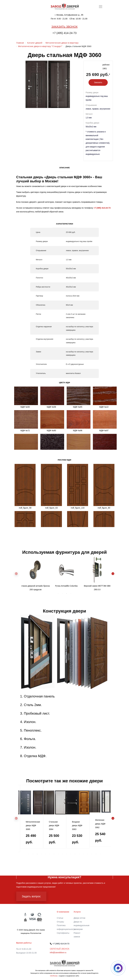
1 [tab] (58, 594)
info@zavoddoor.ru (58, 952)
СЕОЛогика (54, 976)
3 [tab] (67, 594)
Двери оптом (79, 918)
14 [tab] (83, 854)
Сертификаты (63, 933)
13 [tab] (79, 854)
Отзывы (60, 922)
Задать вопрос (31, 896)
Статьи (60, 918)
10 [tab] (67, 854)
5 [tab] (46, 854)
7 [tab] (54, 854)
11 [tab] (71, 854)
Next (113, 574)
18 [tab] (100, 854)
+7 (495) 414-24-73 (65, 33)
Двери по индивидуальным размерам (82, 925)
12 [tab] (75, 854)
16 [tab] (92, 854)
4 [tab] (71, 594)
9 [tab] (62, 854)
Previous (16, 574)
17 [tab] (96, 854)
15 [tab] (88, 854)
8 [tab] (58, 854)
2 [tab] (62, 594)
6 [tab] (50, 854)
